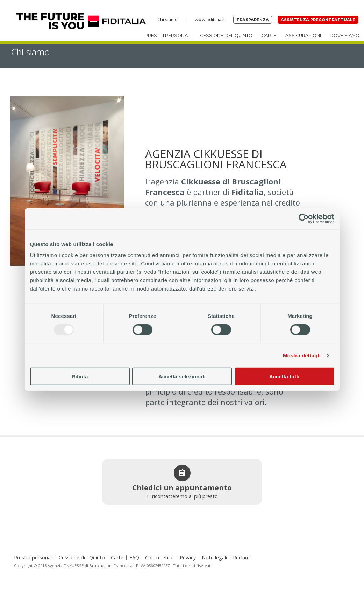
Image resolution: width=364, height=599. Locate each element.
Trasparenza (253, 20)
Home (73, 21)
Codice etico (159, 558)
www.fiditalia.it (210, 19)
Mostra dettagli (302, 355)
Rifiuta (80, 377)
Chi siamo (167, 19)
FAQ (134, 558)
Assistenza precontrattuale (318, 20)
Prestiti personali (168, 36)
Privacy (188, 558)
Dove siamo (345, 36)
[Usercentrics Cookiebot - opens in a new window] (304, 218)
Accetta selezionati (182, 377)
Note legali (214, 558)
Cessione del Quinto (226, 36)
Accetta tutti (284, 377)
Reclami (242, 558)
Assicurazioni (303, 36)
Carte (269, 36)
